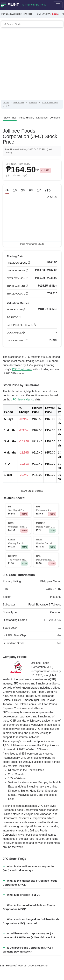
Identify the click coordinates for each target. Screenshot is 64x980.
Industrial (33, 103)
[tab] (10, 118)
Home (6, 103)
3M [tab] (23, 190)
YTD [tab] (48, 190)
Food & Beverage (50, 103)
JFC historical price (23, 400)
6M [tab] (31, 190)
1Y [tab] (39, 190)
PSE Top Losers (22, 369)
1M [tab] (15, 190)
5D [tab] (7, 190)
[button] (38, 170)
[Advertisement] (32, 66)
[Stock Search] (32, 24)
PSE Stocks (19, 103)
